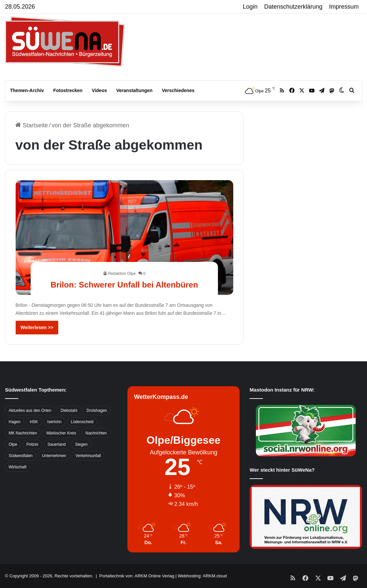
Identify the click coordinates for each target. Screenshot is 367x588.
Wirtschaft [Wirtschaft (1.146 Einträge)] (17, 467)
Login (250, 7)
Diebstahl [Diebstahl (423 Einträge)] (69, 411)
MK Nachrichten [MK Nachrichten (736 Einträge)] (23, 433)
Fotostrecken (68, 90)
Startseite (32, 125)
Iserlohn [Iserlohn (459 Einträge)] (54, 422)
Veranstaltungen (135, 90)
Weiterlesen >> (37, 327)
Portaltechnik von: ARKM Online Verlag (137, 576)
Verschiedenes (178, 90)
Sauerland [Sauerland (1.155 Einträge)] (57, 444)
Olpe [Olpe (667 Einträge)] (13, 444)
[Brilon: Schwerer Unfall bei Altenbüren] (124, 237)
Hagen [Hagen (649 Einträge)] (14, 422)
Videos (99, 90)
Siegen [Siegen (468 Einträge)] (81, 444)
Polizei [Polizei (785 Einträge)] (32, 444)
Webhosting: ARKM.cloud (202, 576)
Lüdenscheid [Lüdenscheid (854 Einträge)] (82, 422)
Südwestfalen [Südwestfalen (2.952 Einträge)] (21, 456)
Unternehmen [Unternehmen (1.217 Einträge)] (54, 456)
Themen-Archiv (27, 90)
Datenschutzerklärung (293, 7)
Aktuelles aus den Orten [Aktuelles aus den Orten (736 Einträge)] (30, 411)
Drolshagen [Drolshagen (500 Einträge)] (97, 411)
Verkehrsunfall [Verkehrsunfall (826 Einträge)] (88, 456)
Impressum (344, 7)
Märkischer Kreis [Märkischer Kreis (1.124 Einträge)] (61, 433)
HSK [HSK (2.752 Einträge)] (34, 422)
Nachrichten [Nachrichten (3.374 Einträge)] (96, 433)
